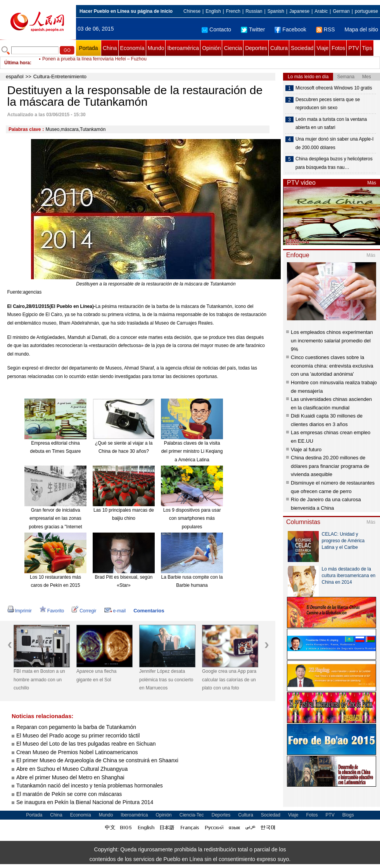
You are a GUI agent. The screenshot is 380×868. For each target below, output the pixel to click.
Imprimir (20, 611)
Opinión (211, 48)
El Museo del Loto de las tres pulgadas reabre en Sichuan (86, 744)
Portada (88, 48)
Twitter (253, 29)
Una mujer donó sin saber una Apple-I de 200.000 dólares (334, 143)
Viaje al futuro (306, 449)
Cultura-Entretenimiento (60, 76)
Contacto (216, 29)
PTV (353, 48)
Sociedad (302, 48)
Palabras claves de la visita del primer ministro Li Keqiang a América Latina (192, 451)
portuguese (366, 11)
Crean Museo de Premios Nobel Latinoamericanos (77, 752)
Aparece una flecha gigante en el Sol (96, 675)
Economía (132, 48)
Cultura (279, 48)
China (110, 48)
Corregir (84, 611)
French (233, 11)
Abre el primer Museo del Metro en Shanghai (70, 777)
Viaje (322, 48)
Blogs (348, 815)
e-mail (115, 611)
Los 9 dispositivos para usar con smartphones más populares (192, 518)
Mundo (156, 48)
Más (372, 183)
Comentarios (149, 611)
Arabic (321, 11)
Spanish (276, 11)
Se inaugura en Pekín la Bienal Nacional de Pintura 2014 (85, 802)
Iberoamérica (183, 48)
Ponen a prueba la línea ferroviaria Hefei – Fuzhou (94, 63)
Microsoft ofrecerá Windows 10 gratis (334, 88)
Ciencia (233, 48)
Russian (254, 11)
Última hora (17, 63)
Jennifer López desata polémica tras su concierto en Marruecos (166, 680)
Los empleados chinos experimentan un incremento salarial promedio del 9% (332, 340)
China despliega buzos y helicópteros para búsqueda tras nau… (334, 163)
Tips (367, 48)
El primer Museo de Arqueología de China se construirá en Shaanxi (97, 760)
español (15, 76)
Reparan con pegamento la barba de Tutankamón (76, 727)
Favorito (52, 611)
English (213, 11)
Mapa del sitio (361, 29)
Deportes (256, 48)
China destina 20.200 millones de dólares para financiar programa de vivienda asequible (330, 466)
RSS (326, 29)
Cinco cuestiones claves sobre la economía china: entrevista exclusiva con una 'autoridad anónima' (332, 366)
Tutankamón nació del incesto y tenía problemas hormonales (90, 785)
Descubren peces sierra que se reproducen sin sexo (328, 104)
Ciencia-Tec (192, 815)
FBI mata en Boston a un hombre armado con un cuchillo (39, 680)
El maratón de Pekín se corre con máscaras (69, 794)
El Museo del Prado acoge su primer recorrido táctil (78, 736)
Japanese (299, 11)
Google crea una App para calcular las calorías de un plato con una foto (229, 680)
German (341, 11)
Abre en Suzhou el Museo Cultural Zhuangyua (72, 769)
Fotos (338, 48)
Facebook (290, 29)
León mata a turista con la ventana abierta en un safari (331, 124)
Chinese (192, 11)
